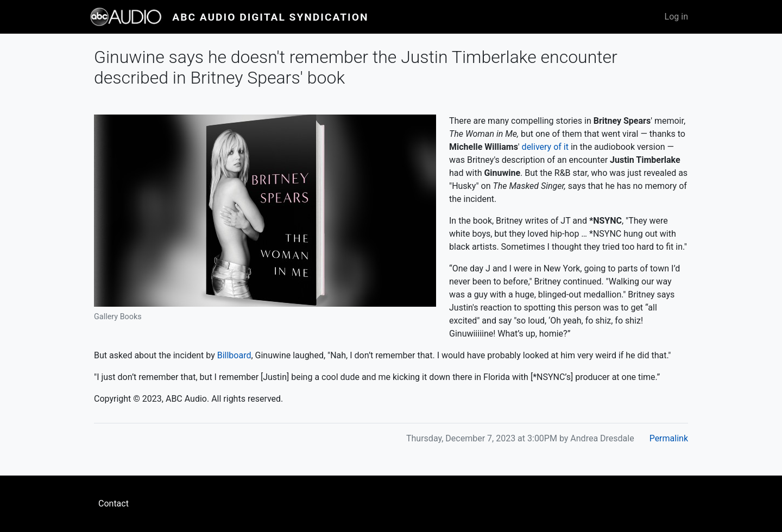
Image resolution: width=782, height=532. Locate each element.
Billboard (234, 355)
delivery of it (545, 147)
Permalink (669, 438)
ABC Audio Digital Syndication (270, 17)
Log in (676, 17)
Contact (113, 503)
